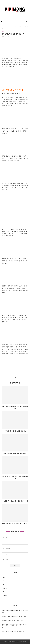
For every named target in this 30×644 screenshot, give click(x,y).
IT (3, 585)
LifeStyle (5, 588)
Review (5, 595)
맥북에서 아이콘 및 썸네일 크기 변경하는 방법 (14, 617)
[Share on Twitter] (15, 377)
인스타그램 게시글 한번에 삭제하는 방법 (12, 621)
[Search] (28, 22)
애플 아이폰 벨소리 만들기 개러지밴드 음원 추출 (15, 631)
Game (4, 581)
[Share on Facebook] (14, 377)
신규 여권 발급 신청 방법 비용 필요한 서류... (15, 454)
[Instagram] (26, 22)
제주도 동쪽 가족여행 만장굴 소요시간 (15, 431)
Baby (4, 577)
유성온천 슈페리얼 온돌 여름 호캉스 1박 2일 (15, 501)
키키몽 (7, 36)
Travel (8, 27)
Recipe (5, 592)
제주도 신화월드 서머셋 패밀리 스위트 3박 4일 (15, 524)
